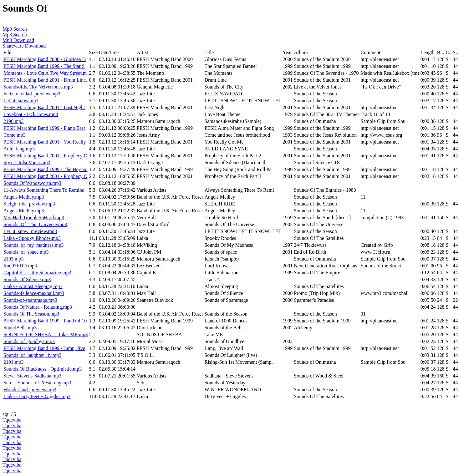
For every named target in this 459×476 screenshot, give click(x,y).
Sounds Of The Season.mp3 (31, 314)
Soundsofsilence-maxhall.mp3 (34, 293)
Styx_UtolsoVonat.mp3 (27, 162)
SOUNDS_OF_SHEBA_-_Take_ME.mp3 (46, 334)
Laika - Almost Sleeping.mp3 (33, 286)
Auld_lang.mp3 (19, 149)
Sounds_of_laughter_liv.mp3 (32, 355)
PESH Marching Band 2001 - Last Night (44, 107)
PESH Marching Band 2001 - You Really (45, 142)
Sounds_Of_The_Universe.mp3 (35, 224)
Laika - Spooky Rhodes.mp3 (32, 238)
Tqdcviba (12, 420)
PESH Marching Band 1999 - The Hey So (46, 169)
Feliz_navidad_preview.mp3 (32, 94)
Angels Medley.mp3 (24, 197)
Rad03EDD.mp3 (20, 266)
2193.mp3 (13, 259)
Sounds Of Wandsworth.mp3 (32, 183)
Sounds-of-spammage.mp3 (30, 300)
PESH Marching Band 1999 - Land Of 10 (45, 321)
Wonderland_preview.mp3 (30, 390)
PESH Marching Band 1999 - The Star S (44, 66)
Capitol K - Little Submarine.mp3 (37, 273)
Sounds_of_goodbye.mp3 (29, 341)
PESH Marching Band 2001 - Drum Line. (45, 80)
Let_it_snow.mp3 (21, 101)
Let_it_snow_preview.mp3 (30, 231)
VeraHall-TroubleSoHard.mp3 (34, 218)
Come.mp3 (15, 135)
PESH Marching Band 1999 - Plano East (44, 128)
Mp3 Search (15, 29)
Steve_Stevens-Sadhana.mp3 (32, 376)
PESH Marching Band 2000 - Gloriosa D (45, 59)
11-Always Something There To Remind (44, 190)
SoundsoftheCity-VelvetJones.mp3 (38, 87)
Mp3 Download (18, 40)
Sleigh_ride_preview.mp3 (29, 204)
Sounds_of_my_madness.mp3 (33, 245)
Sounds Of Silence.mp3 (27, 279)
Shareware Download (24, 46)
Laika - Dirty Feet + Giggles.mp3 (37, 396)
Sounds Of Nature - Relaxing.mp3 (38, 307)
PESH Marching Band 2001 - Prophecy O (45, 156)
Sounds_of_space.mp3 (26, 252)
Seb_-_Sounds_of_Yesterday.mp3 (37, 383)
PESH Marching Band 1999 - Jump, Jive (44, 348)
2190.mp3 (13, 121)
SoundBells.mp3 (20, 328)
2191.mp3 (13, 362)
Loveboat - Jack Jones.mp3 (31, 114)
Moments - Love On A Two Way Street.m (45, 73)
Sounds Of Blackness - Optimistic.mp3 (43, 369)
